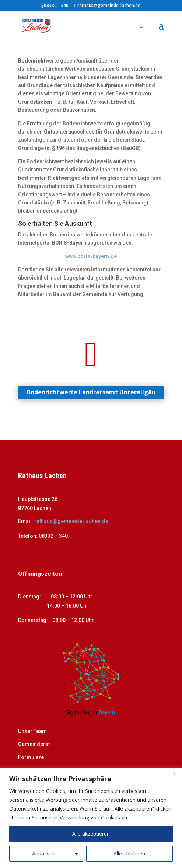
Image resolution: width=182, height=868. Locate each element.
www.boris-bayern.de (91, 256)
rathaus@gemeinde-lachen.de (71, 521)
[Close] (174, 774)
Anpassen (44, 853)
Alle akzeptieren (91, 834)
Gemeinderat (34, 744)
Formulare (31, 757)
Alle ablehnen (129, 853)
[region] (91, 818)
